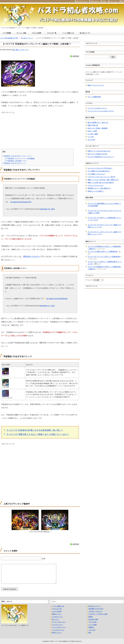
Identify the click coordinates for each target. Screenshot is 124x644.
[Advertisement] (40, 129)
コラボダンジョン (57, 617)
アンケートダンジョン (59, 622)
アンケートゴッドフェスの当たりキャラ (101, 111)
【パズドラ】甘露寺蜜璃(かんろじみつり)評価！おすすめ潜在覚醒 (104, 205)
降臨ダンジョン (57, 614)
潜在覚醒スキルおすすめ (96, 609)
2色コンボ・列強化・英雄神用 (98, 128)
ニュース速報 (93, 625)
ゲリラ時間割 (7, 33)
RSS (123, 1)
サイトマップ (114, 1)
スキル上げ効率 (36, 33)
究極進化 (91, 627)
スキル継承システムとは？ (96, 174)
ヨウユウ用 (91, 140)
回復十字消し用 (93, 125)
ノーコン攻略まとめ (68, 33)
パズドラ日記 (93, 622)
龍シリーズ (55, 619)
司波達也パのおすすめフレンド (14, 163)
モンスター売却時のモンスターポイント (101, 157)
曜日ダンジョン (57, 633)
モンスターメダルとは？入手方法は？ (100, 168)
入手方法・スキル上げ (95, 611)
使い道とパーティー (20, 50)
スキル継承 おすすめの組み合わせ (99, 171)
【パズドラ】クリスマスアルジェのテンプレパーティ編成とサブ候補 (104, 212)
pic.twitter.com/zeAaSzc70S (21, 202)
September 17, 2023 (47, 306)
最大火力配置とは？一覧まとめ (98, 122)
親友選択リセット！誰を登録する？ (99, 188)
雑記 (90, 633)
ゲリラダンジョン (57, 625)
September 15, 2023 (47, 209)
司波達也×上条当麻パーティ (16, 161)
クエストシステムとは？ (96, 185)
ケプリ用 (91, 137)
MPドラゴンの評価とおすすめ (98, 154)
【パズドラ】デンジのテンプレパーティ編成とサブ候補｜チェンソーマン (104, 233)
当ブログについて (82, 1)
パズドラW (92, 630)
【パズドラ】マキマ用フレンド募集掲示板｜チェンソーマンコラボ (104, 219)
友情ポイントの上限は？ (96, 191)
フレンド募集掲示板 (94, 97)
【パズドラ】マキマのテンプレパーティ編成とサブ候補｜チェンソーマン (104, 226)
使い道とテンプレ (85, 33)
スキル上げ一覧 (52, 33)
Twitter (104, 1)
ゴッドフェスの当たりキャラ (97, 108)
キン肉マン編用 (93, 134)
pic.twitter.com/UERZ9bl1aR (57, 299)
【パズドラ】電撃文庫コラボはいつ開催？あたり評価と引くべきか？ (38, 434)
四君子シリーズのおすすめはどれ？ (99, 151)
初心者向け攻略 (93, 619)
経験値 (91, 617)
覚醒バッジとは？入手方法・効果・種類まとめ (103, 180)
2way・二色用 (92, 131)
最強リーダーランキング (96, 85)
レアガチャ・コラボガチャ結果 (98, 614)
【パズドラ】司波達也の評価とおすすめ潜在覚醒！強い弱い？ (34, 430)
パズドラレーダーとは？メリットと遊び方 (102, 177)
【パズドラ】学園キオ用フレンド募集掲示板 (102, 252)
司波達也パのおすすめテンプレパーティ (17, 156)
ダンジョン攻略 (21, 33)
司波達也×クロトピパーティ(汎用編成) (20, 158)
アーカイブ (89, 280)
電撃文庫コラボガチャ (32, 256)
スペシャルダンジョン (59, 627)
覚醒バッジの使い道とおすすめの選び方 (101, 182)
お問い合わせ (95, 1)
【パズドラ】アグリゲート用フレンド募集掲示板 (104, 257)
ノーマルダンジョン (58, 630)
